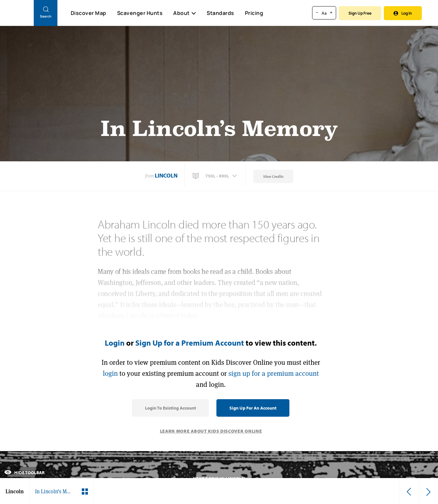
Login (115, 343)
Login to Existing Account (170, 408)
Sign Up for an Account (253, 408)
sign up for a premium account (274, 373)
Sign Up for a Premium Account (190, 343)
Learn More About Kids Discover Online (211, 431)
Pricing (254, 13)
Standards (220, 13)
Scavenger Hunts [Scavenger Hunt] (140, 13)
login (110, 373)
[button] (215, 176)
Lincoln (166, 175)
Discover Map (89, 13)
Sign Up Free (360, 13)
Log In (403, 13)
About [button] (185, 13)
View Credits (273, 176)
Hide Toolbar (24, 473)
